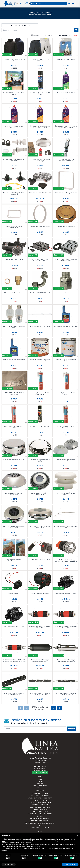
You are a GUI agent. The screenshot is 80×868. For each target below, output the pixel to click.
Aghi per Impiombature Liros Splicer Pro (66, 527)
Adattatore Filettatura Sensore (14, 293)
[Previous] (27, 708)
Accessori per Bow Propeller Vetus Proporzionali (14, 194)
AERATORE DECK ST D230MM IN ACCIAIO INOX (40, 494)
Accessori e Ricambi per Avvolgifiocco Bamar (66, 160)
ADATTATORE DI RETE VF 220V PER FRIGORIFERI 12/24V (66, 260)
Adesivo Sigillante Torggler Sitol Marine (14, 427)
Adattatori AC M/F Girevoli (66, 293)
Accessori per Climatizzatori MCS (40, 193)
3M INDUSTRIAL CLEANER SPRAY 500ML (40, 94)
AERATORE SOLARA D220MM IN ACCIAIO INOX (40, 527)
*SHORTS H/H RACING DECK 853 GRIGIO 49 (40, 60)
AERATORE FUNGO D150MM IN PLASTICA (66, 494)
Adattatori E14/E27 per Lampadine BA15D (14, 327)
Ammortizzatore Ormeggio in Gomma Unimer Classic (40, 694)
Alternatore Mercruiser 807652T (66, 593)
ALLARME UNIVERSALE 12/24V (40, 593)
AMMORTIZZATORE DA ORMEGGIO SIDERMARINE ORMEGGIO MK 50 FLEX (14, 661)
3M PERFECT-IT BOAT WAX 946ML (66, 93)
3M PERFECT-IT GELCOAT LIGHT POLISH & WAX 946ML (40, 127)
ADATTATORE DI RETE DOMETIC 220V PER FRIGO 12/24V (40, 260)
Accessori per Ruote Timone (66, 226)
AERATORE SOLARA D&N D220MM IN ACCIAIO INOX (14, 527)
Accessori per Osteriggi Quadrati (66, 193)
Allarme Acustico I (14, 593)
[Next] (53, 708)
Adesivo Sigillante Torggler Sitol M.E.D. (66, 394)
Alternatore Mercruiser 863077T (14, 627)
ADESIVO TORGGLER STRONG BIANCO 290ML (66, 427)
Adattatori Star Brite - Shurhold (40, 326)
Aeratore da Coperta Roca (66, 460)
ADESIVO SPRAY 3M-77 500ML (40, 426)
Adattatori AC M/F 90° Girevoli (40, 293)
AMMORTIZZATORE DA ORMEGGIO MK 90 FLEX (66, 627)
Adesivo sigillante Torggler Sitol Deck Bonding (40, 394)
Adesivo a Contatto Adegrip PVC (40, 360)
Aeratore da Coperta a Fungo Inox (14, 460)
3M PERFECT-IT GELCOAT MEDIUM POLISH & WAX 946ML (66, 127)
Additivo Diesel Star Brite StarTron (14, 360)
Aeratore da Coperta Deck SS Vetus (40, 461)
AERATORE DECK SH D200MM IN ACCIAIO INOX (14, 494)
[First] (21, 708)
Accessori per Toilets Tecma (14, 260)
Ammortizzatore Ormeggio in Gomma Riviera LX (14, 694)
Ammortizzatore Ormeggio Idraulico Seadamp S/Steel (66, 661)
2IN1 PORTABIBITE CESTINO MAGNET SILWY (14, 94)
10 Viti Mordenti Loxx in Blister (66, 60)
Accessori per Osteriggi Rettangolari (14, 227)
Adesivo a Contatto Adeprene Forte (66, 360)
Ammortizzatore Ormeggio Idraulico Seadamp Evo (40, 661)
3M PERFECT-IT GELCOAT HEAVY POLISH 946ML (14, 127)
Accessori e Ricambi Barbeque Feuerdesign (40, 160)
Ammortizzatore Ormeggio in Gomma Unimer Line (66, 694)
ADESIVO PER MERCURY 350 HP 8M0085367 (14, 394)
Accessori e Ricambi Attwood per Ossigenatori (14, 160)
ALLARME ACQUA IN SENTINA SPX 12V (40, 560)
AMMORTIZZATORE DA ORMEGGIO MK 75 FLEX (40, 627)
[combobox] (47, 4)
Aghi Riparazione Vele (14, 560)
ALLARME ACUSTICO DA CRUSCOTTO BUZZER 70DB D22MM (66, 561)
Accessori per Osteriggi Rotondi (40, 226)
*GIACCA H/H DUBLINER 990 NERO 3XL (14, 60)
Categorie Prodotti (20, 25)
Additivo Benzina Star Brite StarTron (66, 326)
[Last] (59, 708)
